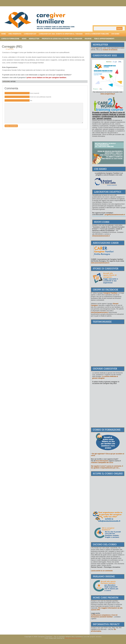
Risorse (88, 39)
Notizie (13, 82)
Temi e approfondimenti (104, 39)
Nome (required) (35, 93)
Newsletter (34, 39)
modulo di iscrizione (110, 50)
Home (4, 34)
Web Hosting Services (73, 638)
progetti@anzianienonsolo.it (115, 215)
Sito (31, 101)
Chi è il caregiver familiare (97, 34)
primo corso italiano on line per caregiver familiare (46, 78)
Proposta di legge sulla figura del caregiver (62, 39)
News (24, 39)
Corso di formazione (10, 39)
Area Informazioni (102, 461)
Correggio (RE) (12, 47)
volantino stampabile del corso (102, 463)
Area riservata (15, 34)
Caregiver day (30, 34)
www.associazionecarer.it (100, 263)
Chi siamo (115, 34)
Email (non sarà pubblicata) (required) (41, 97)
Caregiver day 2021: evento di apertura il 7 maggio (61, 34)
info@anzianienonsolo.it (100, 312)
